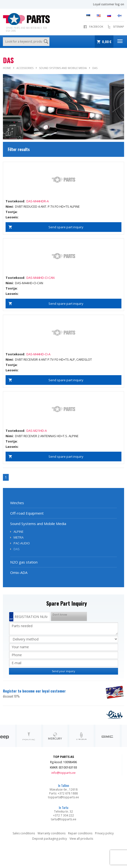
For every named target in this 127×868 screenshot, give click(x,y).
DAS (95, 68)
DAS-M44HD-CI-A (38, 354)
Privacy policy (104, 833)
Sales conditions (24, 833)
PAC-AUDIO (22, 543)
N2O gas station (24, 562)
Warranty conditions (52, 833)
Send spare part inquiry (66, 227)
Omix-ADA (19, 572)
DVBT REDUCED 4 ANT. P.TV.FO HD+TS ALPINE (47, 206)
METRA (19, 537)
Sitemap (119, 27)
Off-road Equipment (27, 513)
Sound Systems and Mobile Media (63, 68)
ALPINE (19, 532)
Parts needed (63, 629)
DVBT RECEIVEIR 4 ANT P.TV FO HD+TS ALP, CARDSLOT (53, 359)
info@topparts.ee (63, 773)
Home (7, 68)
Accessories (25, 68)
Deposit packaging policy (50, 839)
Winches (17, 503)
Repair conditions (80, 833)
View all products (81, 839)
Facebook (96, 27)
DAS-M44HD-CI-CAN (40, 278)
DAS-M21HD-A (37, 431)
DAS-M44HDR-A (38, 201)
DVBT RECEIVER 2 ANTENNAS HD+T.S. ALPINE (47, 436)
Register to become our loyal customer (51, 693)
